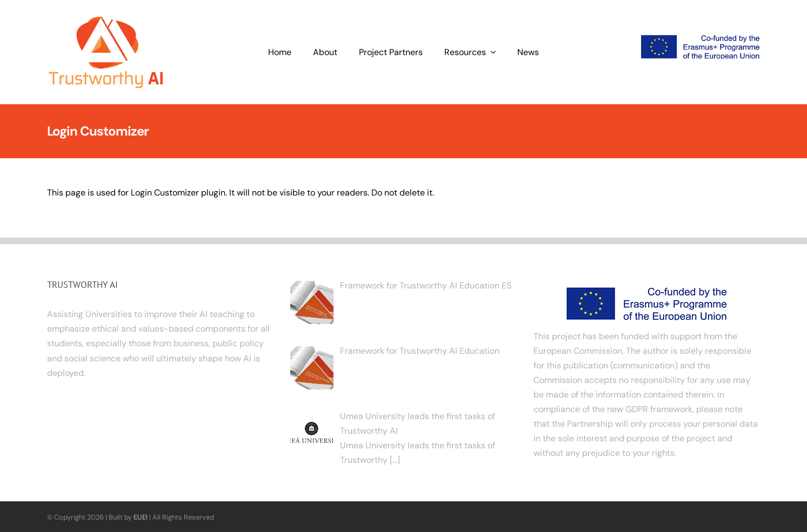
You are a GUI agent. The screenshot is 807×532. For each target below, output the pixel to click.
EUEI (141, 517)
